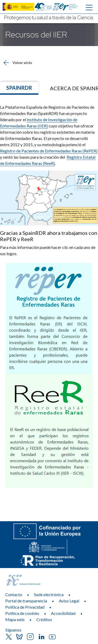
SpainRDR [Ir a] (19, 88)
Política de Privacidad (25, 607)
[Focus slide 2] (49, 217)
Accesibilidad (63, 613)
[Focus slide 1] (40, 217)
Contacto (14, 594)
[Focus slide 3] (59, 217)
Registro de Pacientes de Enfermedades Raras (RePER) (49, 151)
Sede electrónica (49, 594)
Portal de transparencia (26, 601)
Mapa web (15, 619)
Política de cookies (22, 613)
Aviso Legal (69, 601)
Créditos (44, 619)
